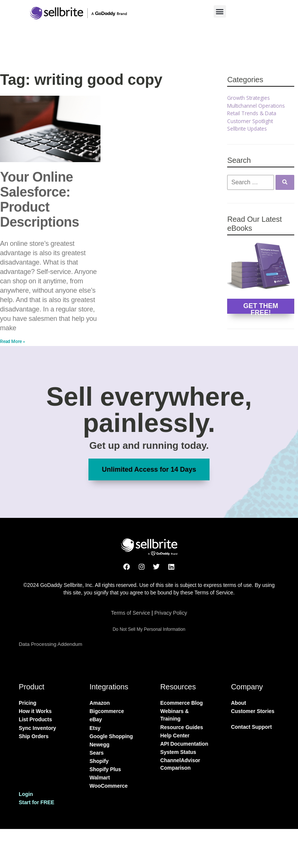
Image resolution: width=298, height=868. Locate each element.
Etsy (95, 728)
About (238, 703)
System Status (178, 752)
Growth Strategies (249, 98)
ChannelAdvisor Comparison (180, 764)
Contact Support (251, 727)
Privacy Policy (171, 613)
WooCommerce (109, 786)
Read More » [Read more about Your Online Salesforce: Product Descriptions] (13, 341)
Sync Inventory (37, 728)
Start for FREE (37, 802)
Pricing (28, 703)
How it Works (35, 711)
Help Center (175, 736)
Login (26, 794)
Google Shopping (111, 736)
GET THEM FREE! (261, 308)
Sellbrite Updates (247, 129)
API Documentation (184, 744)
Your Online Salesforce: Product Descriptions (40, 199)
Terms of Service (130, 613)
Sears (97, 753)
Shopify (99, 761)
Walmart (100, 778)
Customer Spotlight (250, 121)
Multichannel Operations (256, 106)
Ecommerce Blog (182, 703)
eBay (96, 719)
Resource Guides (182, 727)
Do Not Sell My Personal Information (149, 629)
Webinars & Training (175, 715)
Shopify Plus (105, 769)
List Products (35, 719)
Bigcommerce (107, 711)
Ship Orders (34, 736)
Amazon (100, 703)
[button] (220, 11)
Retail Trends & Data (252, 113)
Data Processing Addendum (50, 644)
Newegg (100, 745)
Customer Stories (253, 711)
